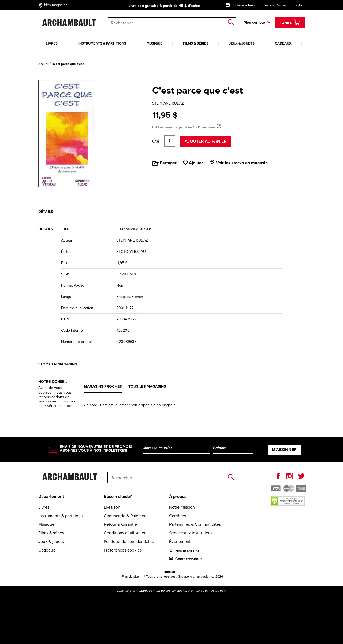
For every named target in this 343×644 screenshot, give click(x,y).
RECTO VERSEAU (131, 252)
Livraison (112, 507)
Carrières (178, 516)
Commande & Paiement (126, 516)
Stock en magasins (58, 364)
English (299, 5)
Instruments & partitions (102, 43)
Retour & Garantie (120, 524)
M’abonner (284, 449)
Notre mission (182, 507)
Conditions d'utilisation (125, 533)
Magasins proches (103, 386)
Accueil (44, 64)
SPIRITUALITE (128, 274)
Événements (181, 541)
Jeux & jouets (242, 43)
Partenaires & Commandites (195, 524)
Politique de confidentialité (129, 541)
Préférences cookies (123, 550)
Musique (154, 43)
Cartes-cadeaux (241, 5)
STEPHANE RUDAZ (168, 103)
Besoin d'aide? (274, 5)
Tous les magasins (147, 386)
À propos (178, 496)
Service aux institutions (191, 533)
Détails (46, 212)
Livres (52, 43)
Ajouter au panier (206, 141)
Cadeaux (283, 43)
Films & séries (196, 43)
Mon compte (254, 22)
